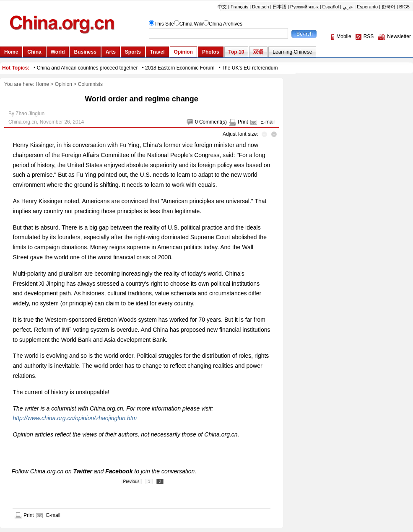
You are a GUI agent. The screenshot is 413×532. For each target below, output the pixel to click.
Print (243, 122)
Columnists (90, 84)
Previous (131, 482)
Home (42, 84)
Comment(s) (213, 122)
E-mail (268, 122)
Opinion (64, 84)
